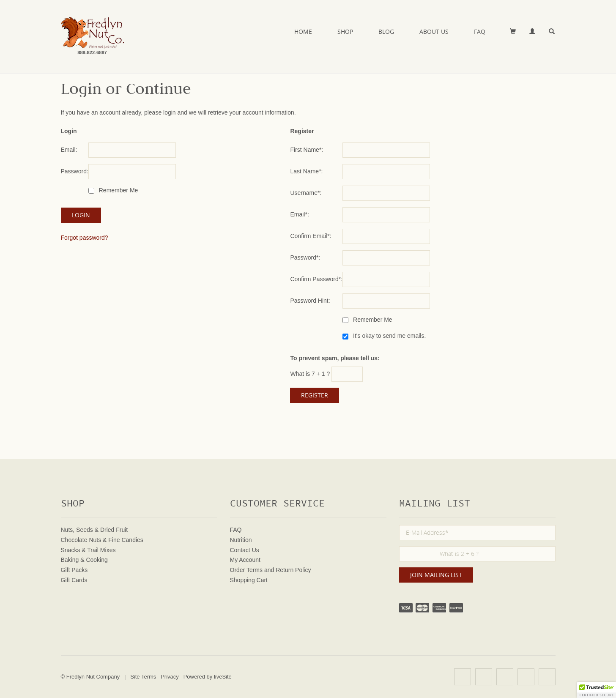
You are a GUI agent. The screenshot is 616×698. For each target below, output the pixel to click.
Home (303, 31)
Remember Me (118, 190)
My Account (245, 560)
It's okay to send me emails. (389, 336)
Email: (69, 150)
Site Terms (143, 677)
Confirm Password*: (316, 279)
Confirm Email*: (311, 236)
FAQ (480, 31)
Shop (345, 31)
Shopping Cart (249, 580)
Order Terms (246, 570)
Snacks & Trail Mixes (88, 550)
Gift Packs (74, 570)
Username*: (306, 193)
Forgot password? (85, 238)
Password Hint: (310, 301)
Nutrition (241, 540)
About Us (434, 31)
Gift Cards (74, 580)
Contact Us (245, 550)
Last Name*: (306, 171)
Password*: (305, 257)
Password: (75, 171)
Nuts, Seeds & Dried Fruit (94, 530)
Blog (386, 31)
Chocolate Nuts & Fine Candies (102, 540)
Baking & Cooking (84, 560)
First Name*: (307, 150)
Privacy (170, 677)
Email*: (299, 214)
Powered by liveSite (208, 677)
